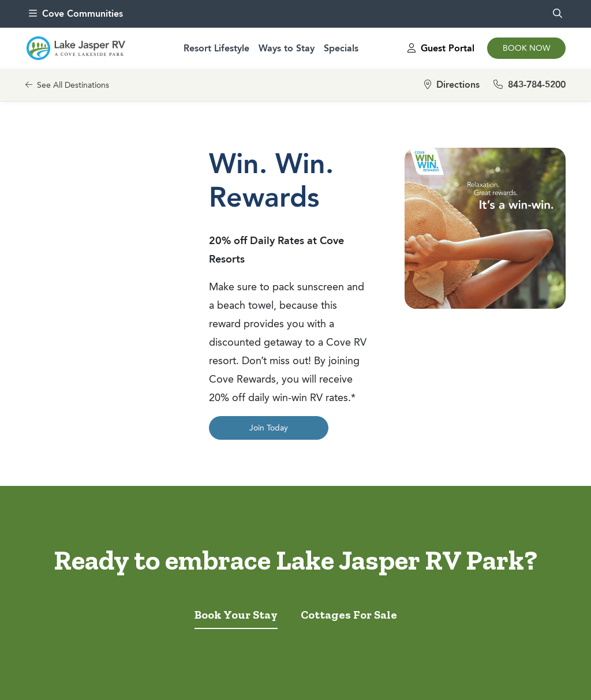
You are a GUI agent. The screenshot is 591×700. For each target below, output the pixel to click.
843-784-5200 (530, 85)
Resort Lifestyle (216, 48)
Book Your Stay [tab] (236, 615)
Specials (341, 48)
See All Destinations (67, 85)
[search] (558, 14)
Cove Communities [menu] (76, 14)
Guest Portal (441, 48)
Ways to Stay (287, 48)
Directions (452, 85)
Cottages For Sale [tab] (349, 615)
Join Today (269, 428)
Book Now (526, 48)
